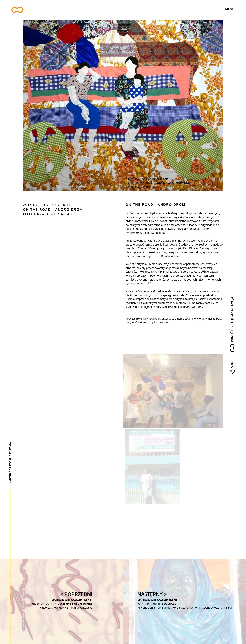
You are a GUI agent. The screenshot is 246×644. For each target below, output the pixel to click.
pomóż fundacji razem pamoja (232, 319)
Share (232, 363)
